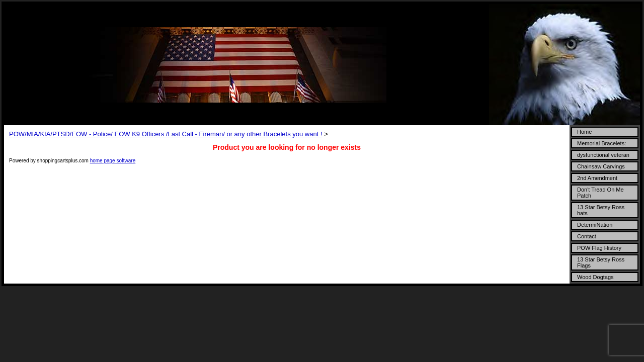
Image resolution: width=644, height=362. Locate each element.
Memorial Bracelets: (601, 143)
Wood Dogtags (595, 277)
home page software (113, 161)
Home (584, 132)
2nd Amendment (597, 178)
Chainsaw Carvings (601, 166)
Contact (587, 236)
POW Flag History (599, 248)
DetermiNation (595, 225)
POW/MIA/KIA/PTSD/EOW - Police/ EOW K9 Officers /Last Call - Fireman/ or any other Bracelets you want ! (166, 134)
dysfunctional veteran (603, 155)
